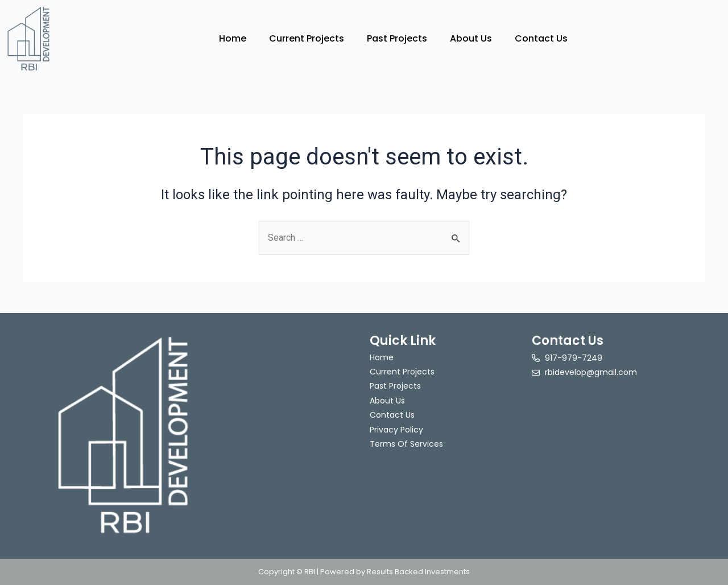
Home (233, 38)
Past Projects (397, 38)
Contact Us (541, 38)
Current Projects (307, 38)
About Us (471, 38)
